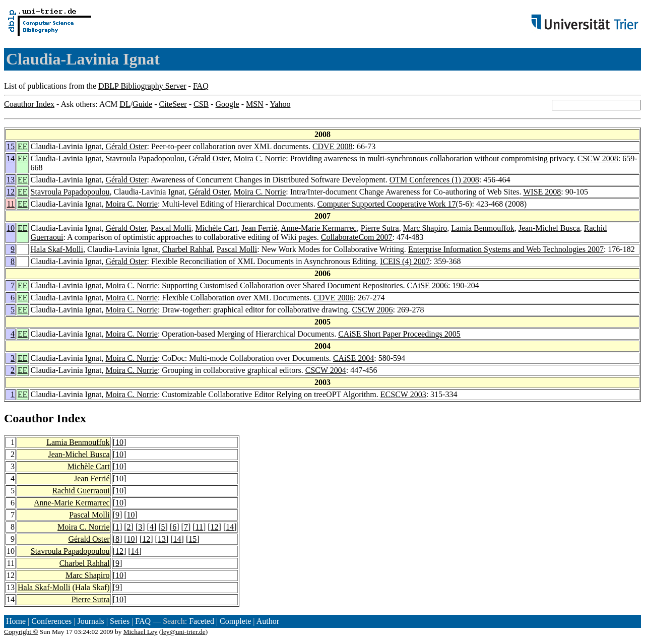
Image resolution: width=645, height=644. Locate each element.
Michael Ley (141, 632)
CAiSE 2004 (353, 358)
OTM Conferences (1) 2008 (434, 180)
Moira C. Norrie (260, 158)
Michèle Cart (216, 228)
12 (11, 192)
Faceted (202, 621)
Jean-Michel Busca (549, 228)
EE (23, 146)
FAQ (201, 86)
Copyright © (21, 632)
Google (228, 104)
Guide (142, 104)
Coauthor (29, 418)
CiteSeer (173, 104)
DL (125, 104)
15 (11, 146)
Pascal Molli (171, 228)
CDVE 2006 (334, 298)
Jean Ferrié (259, 228)
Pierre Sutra (380, 228)
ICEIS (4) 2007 (405, 261)
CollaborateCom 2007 (357, 237)
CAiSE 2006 (428, 285)
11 (11, 204)
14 (11, 158)
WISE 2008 (542, 192)
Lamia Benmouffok (482, 228)
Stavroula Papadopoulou (145, 158)
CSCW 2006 (373, 310)
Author (268, 621)
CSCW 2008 (598, 158)
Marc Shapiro (425, 228)
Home (16, 621)
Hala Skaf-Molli (57, 249)
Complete (235, 621)
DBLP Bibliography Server (142, 86)
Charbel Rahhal (187, 249)
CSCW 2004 (326, 370)
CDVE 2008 (333, 146)
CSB (201, 104)
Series (120, 621)
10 (11, 228)
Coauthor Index (29, 104)
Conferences (51, 621)
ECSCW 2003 (403, 394)
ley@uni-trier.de (183, 632)
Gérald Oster (126, 146)
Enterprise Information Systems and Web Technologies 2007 (506, 249)
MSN (255, 104)
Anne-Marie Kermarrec (319, 228)
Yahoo (280, 104)
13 (11, 180)
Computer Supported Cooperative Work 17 (387, 204)
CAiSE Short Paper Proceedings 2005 (399, 334)
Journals (90, 621)
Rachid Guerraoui (81, 491)
